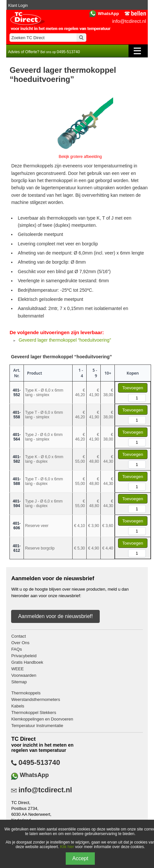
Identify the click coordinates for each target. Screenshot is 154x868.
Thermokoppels (26, 693)
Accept (80, 858)
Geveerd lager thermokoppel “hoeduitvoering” (65, 340)
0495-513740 (39, 763)
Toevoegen (133, 388)
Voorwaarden (24, 675)
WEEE (17, 669)
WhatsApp (108, 14)
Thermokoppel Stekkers (34, 713)
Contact (18, 636)
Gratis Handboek (27, 662)
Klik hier (67, 847)
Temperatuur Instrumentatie (37, 726)
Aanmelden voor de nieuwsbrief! (55, 616)
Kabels (18, 706)
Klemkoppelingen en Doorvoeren (42, 719)
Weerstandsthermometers (35, 699)
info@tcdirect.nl (129, 21)
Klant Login (18, 6)
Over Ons (20, 643)
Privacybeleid (24, 656)
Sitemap (19, 682)
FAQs (17, 649)
